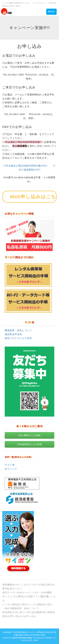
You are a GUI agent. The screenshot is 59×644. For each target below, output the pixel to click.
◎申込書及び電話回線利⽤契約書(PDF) (25, 166)
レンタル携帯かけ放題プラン (24, 596)
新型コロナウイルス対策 (18, 338)
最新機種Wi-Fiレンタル (15, 585)
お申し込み (30, 616)
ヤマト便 (10, 465)
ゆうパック (11, 469)
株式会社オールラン (27, 632)
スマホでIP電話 (38, 585)
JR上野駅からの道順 (30, 435)
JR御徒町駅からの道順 (29, 444)
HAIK (36, 640)
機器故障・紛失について (18, 330)
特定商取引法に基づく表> (17, 612)
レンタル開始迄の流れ (15, 604)
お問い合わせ (15, 616)
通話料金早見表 (13, 334)
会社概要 (37, 612)
